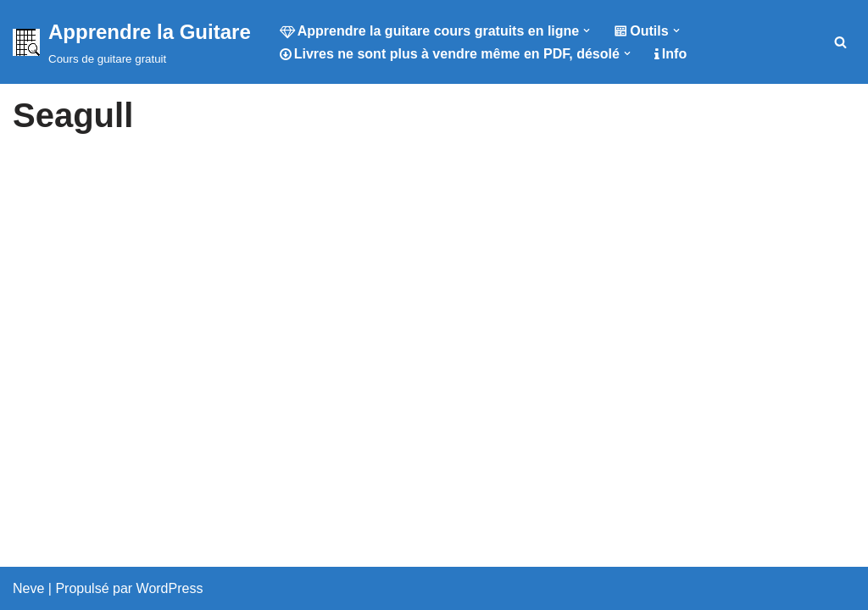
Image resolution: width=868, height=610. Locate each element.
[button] (587, 30)
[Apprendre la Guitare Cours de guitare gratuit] (132, 42)
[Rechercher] (840, 42)
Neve (28, 588)
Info (670, 54)
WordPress (170, 588)
